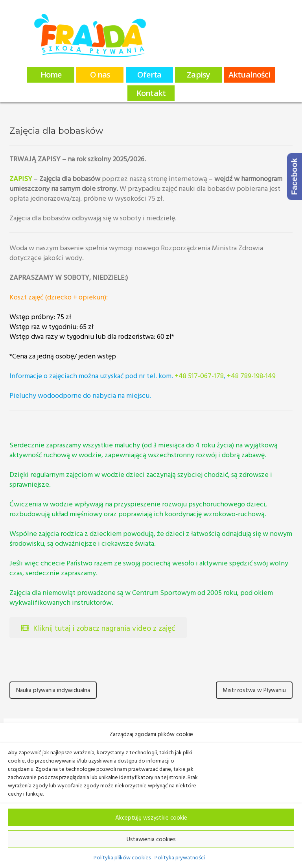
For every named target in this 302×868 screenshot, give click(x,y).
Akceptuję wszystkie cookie (151, 817)
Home (51, 75)
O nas (100, 75)
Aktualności (249, 75)
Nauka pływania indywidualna (53, 690)
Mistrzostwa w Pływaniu (254, 690)
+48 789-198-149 (251, 376)
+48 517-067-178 (199, 376)
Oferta (149, 75)
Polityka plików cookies (122, 857)
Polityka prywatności (180, 857)
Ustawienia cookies (151, 839)
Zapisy (198, 75)
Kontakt (151, 93)
